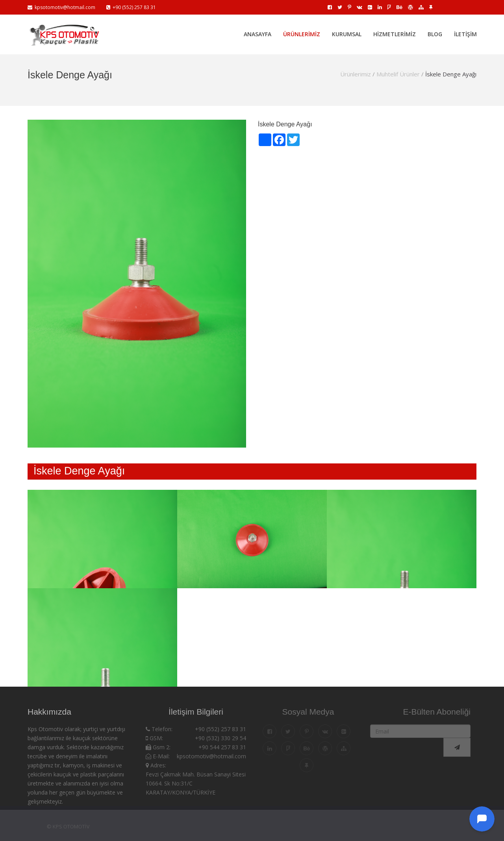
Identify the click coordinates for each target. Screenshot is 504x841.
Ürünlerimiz (302, 34)
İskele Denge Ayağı (451, 74)
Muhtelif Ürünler (398, 74)
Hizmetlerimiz (395, 34)
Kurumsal (347, 34)
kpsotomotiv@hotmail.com (61, 7)
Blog (435, 34)
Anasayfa (258, 34)
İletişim (465, 34)
